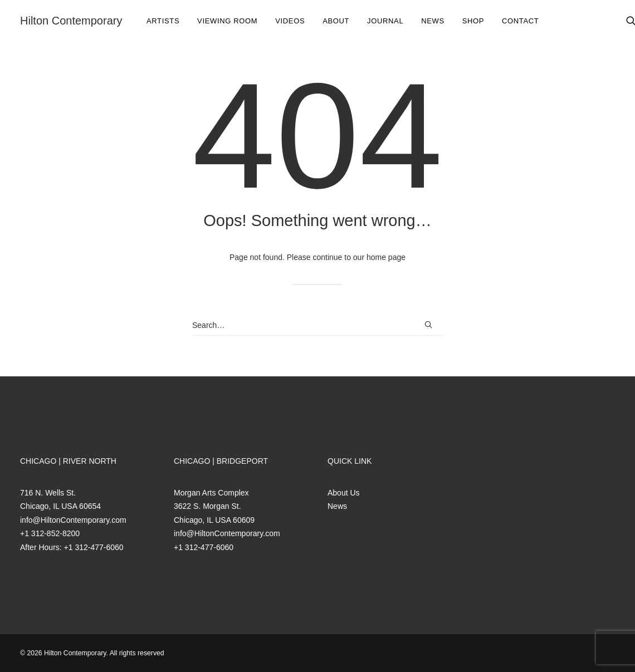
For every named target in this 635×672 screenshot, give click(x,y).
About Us (344, 493)
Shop (473, 21)
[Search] (317, 325)
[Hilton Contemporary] (71, 21)
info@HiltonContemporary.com (73, 520)
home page (386, 257)
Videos (290, 21)
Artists (163, 21)
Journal (385, 21)
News (433, 21)
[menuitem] (163, 21)
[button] (428, 325)
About (336, 21)
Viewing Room (227, 21)
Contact (520, 21)
